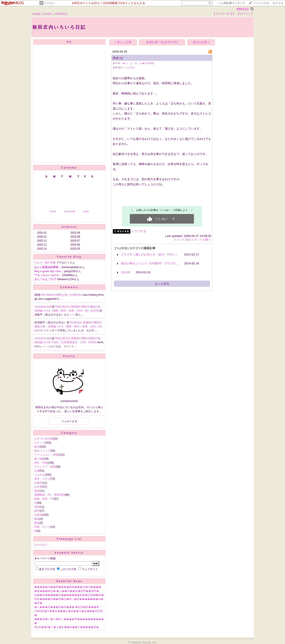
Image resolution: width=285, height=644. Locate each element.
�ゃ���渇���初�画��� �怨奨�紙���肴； (68, 607)
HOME (37, 14)
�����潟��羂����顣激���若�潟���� (68, 587)
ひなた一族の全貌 (45, 263)
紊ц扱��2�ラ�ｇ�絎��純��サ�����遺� (67, 627)
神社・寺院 (41, 463)
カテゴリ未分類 (44, 439)
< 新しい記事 (123, 42)
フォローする (69, 421)
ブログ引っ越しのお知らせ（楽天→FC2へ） (150, 254)
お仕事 (38, 487)
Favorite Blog (69, 257)
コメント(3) (181, 239)
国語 (37, 491)
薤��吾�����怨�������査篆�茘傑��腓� (69, 595)
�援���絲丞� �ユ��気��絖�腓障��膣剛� (67, 591)
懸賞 (37, 523)
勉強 (37, 519)
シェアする (139, 231)
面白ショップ (42, 451)
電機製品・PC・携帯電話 (50, 495)
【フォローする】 (224, 14)
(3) (121, 58)
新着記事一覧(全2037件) (162, 42)
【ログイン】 (245, 14)
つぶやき (40, 475)
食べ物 (38, 459)
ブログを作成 (261, 3)
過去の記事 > (201, 42)
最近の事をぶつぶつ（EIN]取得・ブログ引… (150, 263)
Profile (69, 356)
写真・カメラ (42, 527)
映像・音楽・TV (44, 499)
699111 (243, 9)
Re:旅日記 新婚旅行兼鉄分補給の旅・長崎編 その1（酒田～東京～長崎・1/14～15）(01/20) (69, 326)
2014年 (126, 272)
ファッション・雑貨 (46, 455)
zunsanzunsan (43, 307)
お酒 (37, 471)
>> (232, 3)
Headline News (69, 581)
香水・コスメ (42, 479)
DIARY (48, 14)
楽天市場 (278, 3)
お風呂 (38, 483)
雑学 (37, 511)
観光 (37, 447)
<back (53, 211)
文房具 (38, 515)
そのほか (49, 3)
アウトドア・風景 (45, 467)
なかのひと (41, 545)
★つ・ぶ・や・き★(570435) (138, 63)
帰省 (116, 58)
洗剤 (37, 507)
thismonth (70, 211)
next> (86, 211)
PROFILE (61, 14)
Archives (69, 227)
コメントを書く (201, 239)
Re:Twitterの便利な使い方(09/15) (62, 295)
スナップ (40, 443)
